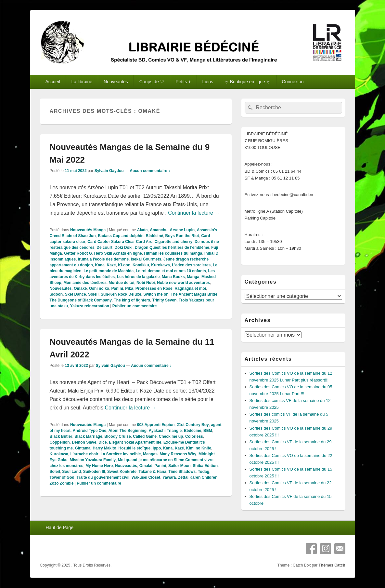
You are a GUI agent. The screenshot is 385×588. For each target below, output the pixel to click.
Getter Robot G (78, 253)
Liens (208, 82)
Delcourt (104, 247)
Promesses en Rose (154, 288)
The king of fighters (132, 300)
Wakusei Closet (146, 477)
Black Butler (61, 436)
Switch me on (156, 294)
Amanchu (159, 230)
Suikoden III (94, 472)
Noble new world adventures (183, 283)
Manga (193, 277)
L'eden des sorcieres (191, 265)
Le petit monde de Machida (109, 271)
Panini (117, 288)
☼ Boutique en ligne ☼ (248, 82)
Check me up (171, 436)
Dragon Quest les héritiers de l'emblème (172, 247)
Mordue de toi (122, 283)
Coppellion (60, 442)
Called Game (145, 436)
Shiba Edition (205, 466)
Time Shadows (182, 472)
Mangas (150, 454)
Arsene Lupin (182, 230)
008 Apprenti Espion (156, 425)
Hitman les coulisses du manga (173, 253)
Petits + (183, 82)
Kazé (111, 265)
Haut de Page (59, 528)
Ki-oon (124, 265)
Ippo (157, 448)
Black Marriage (88, 436)
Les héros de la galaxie (138, 277)
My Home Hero (99, 466)
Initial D (211, 253)
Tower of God (62, 477)
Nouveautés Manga (88, 230)
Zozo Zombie (62, 483)
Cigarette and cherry (174, 242)
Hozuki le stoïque (135, 448)
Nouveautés (116, 82)
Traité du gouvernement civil (103, 477)
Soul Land (71, 472)
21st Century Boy (193, 425)
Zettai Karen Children (198, 477)
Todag (204, 472)
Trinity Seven (165, 300)
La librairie (82, 82)
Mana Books (173, 277)
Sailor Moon (180, 466)
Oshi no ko (99, 288)
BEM (208, 431)
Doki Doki (124, 247)
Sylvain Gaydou (109, 171)
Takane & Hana (153, 472)
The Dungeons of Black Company (81, 300)
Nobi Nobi (146, 283)
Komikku (141, 265)
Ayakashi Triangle (165, 431)
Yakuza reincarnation (90, 306)
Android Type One (90, 431)
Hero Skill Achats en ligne (118, 253)
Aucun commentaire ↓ (150, 171)
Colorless (194, 436)
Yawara (169, 477)
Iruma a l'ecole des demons (103, 259)
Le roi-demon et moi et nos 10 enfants (171, 271)
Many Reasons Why (178, 454)
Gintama (83, 448)
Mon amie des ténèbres (85, 283)
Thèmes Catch (332, 565)
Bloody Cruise (117, 436)
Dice (103, 442)
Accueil (52, 82)
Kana (100, 265)
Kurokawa (160, 265)
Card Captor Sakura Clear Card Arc (120, 242)
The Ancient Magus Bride (194, 294)
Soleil (93, 294)
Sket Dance (76, 294)
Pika (129, 288)
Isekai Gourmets (146, 259)
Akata (142, 230)
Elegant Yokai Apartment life (135, 442)
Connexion (293, 82)
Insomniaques (63, 259)
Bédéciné (154, 236)
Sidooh (56, 294)
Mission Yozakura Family (93, 460)
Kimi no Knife (199, 448)
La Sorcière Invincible (121, 454)
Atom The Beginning (128, 431)
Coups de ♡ (152, 82)
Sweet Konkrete (122, 472)
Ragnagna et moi (190, 288)
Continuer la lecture (194, 213)
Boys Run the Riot (182, 236)
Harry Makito (104, 448)
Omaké (80, 288)
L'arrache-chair (84, 454)
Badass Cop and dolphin (121, 236)
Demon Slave (84, 442)
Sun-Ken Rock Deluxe (121, 294)
